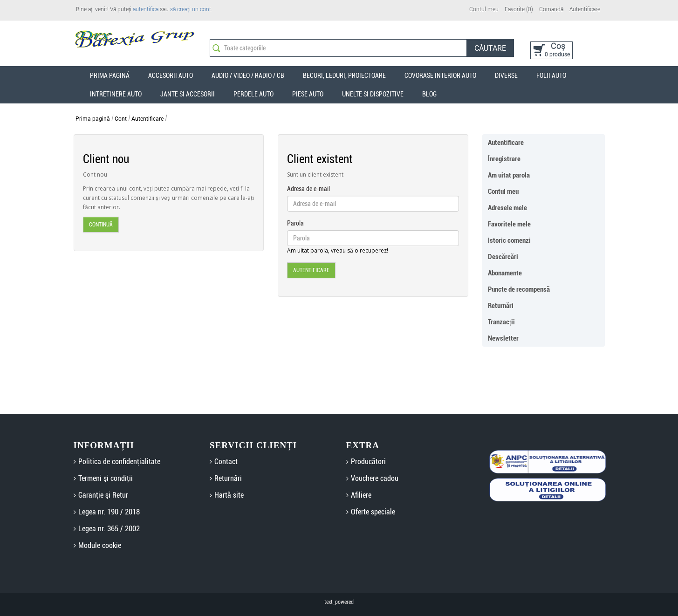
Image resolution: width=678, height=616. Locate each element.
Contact (226, 462)
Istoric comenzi (509, 240)
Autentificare (585, 9)
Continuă (101, 225)
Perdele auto (253, 94)
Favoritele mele (509, 224)
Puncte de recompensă (519, 289)
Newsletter (503, 338)
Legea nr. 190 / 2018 (109, 512)
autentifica (146, 9)
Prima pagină (93, 119)
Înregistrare (504, 159)
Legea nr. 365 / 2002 (109, 529)
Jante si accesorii (188, 94)
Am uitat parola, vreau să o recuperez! (338, 250)
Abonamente (505, 273)
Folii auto (551, 75)
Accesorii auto (171, 75)
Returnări (501, 306)
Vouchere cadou (375, 478)
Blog (429, 94)
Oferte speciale (373, 512)
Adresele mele (507, 208)
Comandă (551, 9)
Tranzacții (501, 322)
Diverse (506, 75)
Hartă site (229, 495)
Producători (368, 462)
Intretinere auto (116, 94)
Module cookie (100, 545)
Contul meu (484, 9)
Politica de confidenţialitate (119, 462)
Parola (295, 223)
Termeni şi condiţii (106, 478)
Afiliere (361, 495)
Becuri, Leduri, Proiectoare (344, 75)
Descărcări (503, 257)
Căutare (490, 48)
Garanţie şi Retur (103, 495)
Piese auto (308, 94)
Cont (121, 119)
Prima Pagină (110, 75)
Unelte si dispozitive (373, 94)
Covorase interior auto (440, 75)
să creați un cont (190, 9)
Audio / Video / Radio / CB (248, 75)
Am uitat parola (509, 175)
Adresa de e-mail (308, 189)
